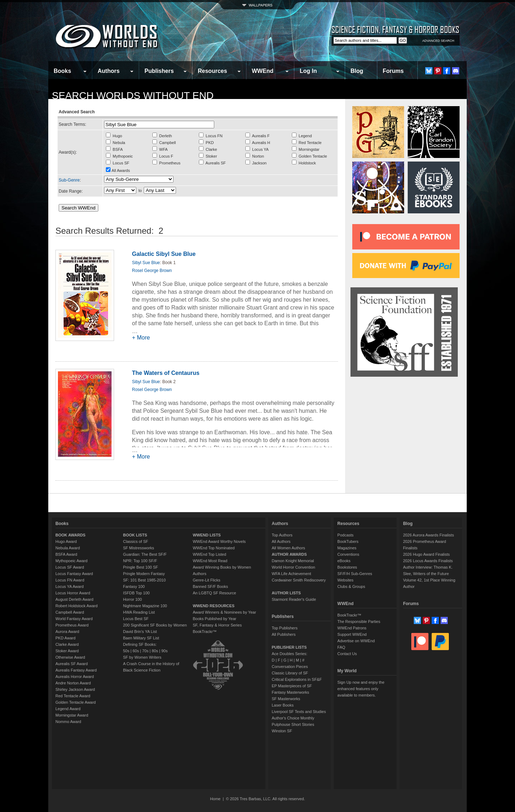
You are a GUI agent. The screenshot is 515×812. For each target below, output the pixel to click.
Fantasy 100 (134, 586)
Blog (357, 71)
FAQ (341, 647)
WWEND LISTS (207, 535)
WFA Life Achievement (291, 574)
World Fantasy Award (74, 619)
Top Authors (282, 535)
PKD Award (65, 638)
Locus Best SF (136, 619)
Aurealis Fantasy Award (76, 670)
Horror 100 (133, 599)
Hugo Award (66, 541)
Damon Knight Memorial (293, 561)
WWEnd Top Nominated (214, 548)
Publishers (159, 71)
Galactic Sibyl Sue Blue (164, 254)
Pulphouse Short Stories (293, 724)
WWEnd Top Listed (209, 554)
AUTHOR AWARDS (289, 554)
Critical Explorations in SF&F (297, 679)
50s (126, 651)
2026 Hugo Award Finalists (426, 554)
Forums (393, 71)
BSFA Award (66, 554)
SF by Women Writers (142, 657)
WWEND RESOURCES (214, 606)
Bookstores (347, 567)
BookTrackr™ (205, 632)
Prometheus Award (72, 625)
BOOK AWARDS (70, 535)
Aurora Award (67, 632)
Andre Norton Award (73, 683)
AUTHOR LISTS (286, 593)
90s (165, 651)
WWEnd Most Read (210, 561)
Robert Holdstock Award (77, 606)
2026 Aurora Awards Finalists (428, 535)
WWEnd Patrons (352, 628)
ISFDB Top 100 (136, 593)
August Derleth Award (74, 599)
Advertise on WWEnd (356, 641)
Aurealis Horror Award (75, 677)
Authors (109, 71)
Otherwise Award (70, 657)
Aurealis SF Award (72, 664)
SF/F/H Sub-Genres (355, 574)
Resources (212, 71)
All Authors (281, 541)
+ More (141, 338)
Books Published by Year (215, 619)
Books (62, 71)
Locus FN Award (70, 580)
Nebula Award (68, 548)
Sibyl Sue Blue (146, 263)
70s (145, 651)
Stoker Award (67, 651)
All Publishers (284, 634)
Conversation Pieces (290, 667)
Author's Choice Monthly (293, 718)
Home (215, 799)
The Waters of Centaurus (166, 373)
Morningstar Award (72, 715)
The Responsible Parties (359, 622)
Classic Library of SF (290, 673)
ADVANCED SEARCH (438, 41)
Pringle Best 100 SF (141, 567)
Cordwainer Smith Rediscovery (299, 580)
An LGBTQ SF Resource (214, 593)
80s (155, 651)
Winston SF (282, 731)
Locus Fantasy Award (74, 574)
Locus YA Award (70, 586)
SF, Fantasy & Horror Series (217, 625)
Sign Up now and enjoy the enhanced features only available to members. (361, 689)
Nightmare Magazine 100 (145, 606)
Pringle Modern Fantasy (144, 574)
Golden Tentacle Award (76, 702)
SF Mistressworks (139, 548)
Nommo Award (68, 722)
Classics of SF (136, 541)
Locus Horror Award (73, 593)
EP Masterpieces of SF (292, 686)
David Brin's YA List (140, 632)
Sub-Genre (69, 180)
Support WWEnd (352, 634)
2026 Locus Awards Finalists (428, 561)
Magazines (347, 548)
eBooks (344, 561)
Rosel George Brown (152, 271)
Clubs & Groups (351, 586)
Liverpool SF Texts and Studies (299, 712)
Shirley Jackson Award (75, 689)
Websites (345, 580)
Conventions (348, 554)
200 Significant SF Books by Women (155, 625)
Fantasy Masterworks (291, 692)
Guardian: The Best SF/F (145, 554)
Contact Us (347, 654)
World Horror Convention (293, 567)
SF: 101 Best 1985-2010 (144, 580)
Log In (308, 71)
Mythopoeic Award (72, 561)
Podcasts (345, 535)
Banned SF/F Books (210, 586)
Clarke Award (67, 644)
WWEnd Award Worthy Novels (219, 541)
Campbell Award (70, 612)
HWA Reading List (139, 612)
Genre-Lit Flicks (207, 580)
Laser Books (283, 705)
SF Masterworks (286, 699)
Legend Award (68, 709)
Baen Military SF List (141, 638)
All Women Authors (288, 548)
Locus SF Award (70, 567)
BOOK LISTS (135, 535)
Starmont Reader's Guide (294, 599)
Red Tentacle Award (73, 696)
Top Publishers (285, 628)
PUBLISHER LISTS (289, 647)
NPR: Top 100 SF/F (140, 561)
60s (136, 651)
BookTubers (348, 541)
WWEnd (263, 71)
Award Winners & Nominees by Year (224, 612)
